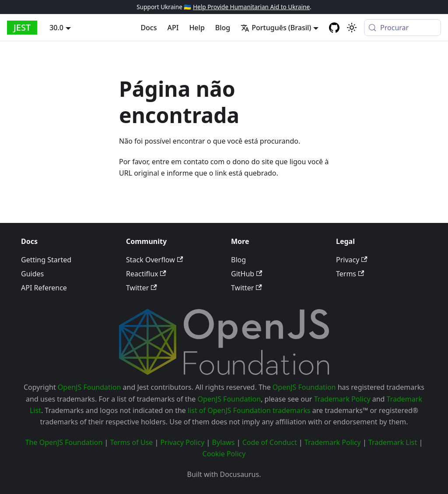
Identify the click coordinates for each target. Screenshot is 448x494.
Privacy (352, 260)
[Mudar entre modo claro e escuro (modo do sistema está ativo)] (352, 28)
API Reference (44, 288)
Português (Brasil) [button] (276, 28)
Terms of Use (131, 442)
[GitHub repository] (334, 28)
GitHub (247, 274)
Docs (149, 28)
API (173, 28)
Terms (350, 274)
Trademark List (393, 442)
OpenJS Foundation (89, 387)
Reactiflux (146, 274)
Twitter (142, 288)
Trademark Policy (342, 399)
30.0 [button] (56, 28)
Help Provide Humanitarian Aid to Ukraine (251, 7)
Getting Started (46, 260)
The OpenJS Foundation (64, 442)
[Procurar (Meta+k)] (402, 28)
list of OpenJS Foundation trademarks (249, 410)
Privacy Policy (182, 442)
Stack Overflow (154, 260)
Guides (32, 274)
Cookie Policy (224, 454)
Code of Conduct (270, 442)
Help (197, 28)
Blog (223, 28)
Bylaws (224, 442)
